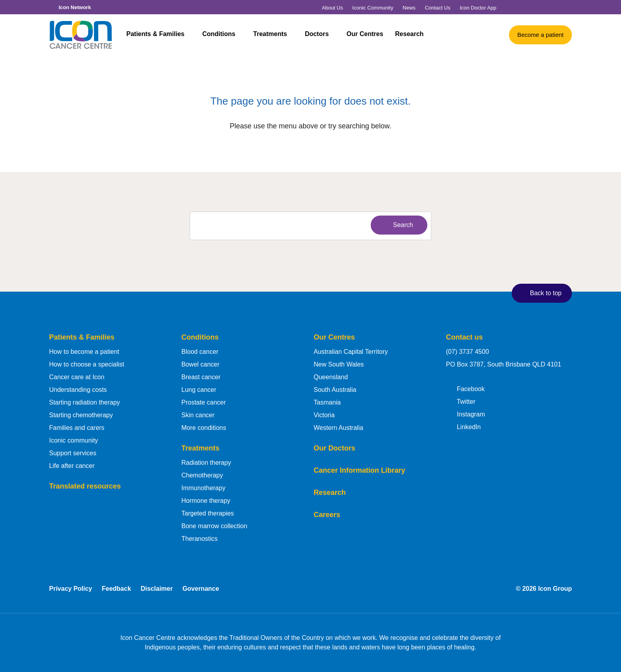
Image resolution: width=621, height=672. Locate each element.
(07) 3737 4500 (468, 352)
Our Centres (365, 35)
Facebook (465, 388)
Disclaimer (157, 589)
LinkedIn (463, 426)
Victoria (324, 415)
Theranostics (200, 539)
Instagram (466, 414)
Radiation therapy (206, 463)
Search (397, 225)
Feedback (116, 589)
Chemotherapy (202, 475)
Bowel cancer (200, 364)
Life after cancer (72, 466)
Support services (73, 453)
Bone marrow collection (214, 526)
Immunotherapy (203, 488)
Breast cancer (201, 377)
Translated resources (85, 486)
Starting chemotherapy (81, 415)
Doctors (321, 35)
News (409, 8)
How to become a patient (84, 352)
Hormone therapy (206, 501)
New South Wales (339, 364)
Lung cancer (199, 390)
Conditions (223, 35)
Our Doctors (334, 448)
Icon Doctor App (478, 8)
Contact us (464, 337)
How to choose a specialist (87, 364)
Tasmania (327, 402)
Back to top (540, 293)
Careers (327, 515)
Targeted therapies (208, 513)
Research (410, 35)
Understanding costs (78, 390)
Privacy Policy (71, 589)
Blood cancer (200, 352)
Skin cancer (198, 415)
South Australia (335, 390)
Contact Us (438, 8)
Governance (201, 589)
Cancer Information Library (359, 470)
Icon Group (555, 589)
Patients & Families (160, 35)
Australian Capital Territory (351, 352)
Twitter (461, 401)
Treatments (274, 35)
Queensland (331, 377)
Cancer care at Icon (77, 377)
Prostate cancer (204, 402)
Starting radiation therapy (85, 402)
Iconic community (74, 440)
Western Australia (338, 428)
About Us (332, 8)
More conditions (204, 428)
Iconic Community (373, 8)
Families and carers (77, 428)
